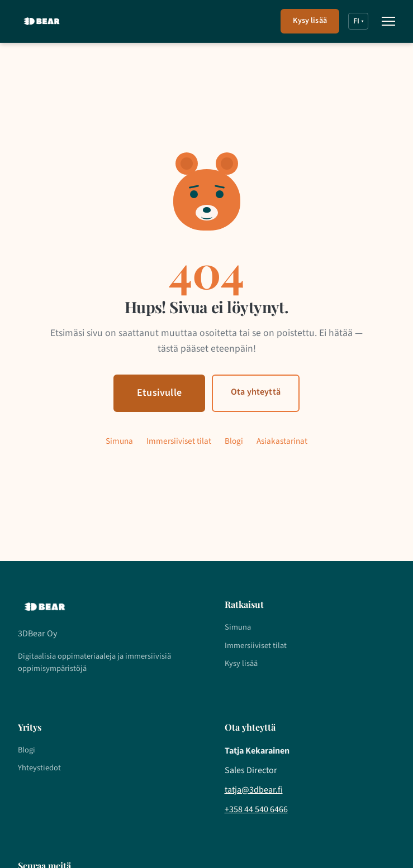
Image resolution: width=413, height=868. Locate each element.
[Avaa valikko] (388, 21)
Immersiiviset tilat (179, 441)
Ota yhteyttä (256, 392)
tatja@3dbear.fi (254, 790)
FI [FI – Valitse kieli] (358, 21)
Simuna (119, 441)
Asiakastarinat (282, 441)
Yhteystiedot (39, 768)
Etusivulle (159, 393)
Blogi (234, 441)
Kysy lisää (310, 21)
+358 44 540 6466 (256, 809)
